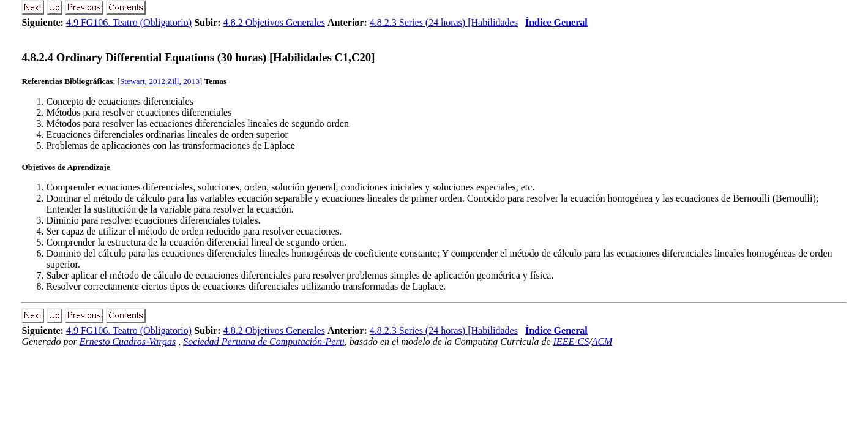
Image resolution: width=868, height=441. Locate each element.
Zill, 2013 (183, 81)
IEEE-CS (571, 341)
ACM (602, 341)
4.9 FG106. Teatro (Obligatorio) (129, 22)
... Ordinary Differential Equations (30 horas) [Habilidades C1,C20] (198, 57)
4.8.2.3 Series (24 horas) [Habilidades (444, 22)
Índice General (556, 22)
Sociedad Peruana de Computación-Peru (264, 341)
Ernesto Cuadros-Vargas (128, 341)
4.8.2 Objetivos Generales (274, 22)
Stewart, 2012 (143, 81)
